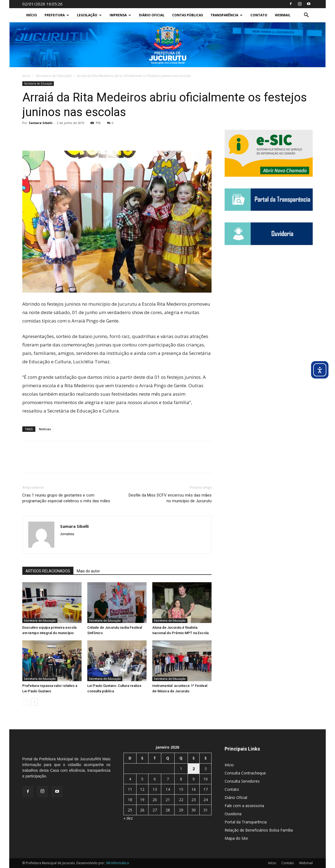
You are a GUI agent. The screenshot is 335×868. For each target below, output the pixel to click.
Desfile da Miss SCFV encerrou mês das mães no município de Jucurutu (170, 498)
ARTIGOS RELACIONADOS (48, 571)
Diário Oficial (152, 15)
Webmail (283, 15)
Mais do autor (88, 571)
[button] (306, 16)
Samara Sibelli (41, 123)
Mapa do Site (236, 838)
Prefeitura (57, 15)
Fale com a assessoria (244, 806)
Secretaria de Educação (54, 76)
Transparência (227, 15)
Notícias (45, 429)
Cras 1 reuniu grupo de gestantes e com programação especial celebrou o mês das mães (66, 498)
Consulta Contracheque (245, 773)
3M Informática (117, 863)
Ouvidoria (233, 814)
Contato (259, 15)
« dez (128, 818)
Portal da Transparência (246, 822)
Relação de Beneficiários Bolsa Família (259, 830)
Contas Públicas (187, 15)
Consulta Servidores (242, 781)
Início (32, 15)
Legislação (89, 15)
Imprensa (120, 15)
